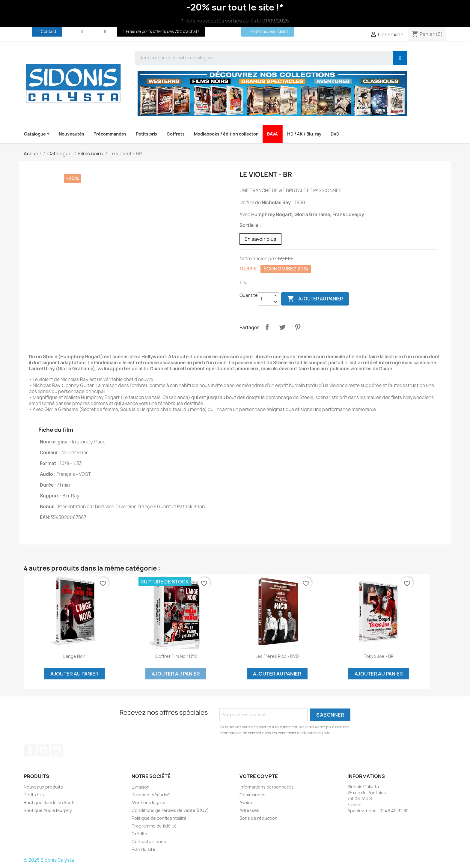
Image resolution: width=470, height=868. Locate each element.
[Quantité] (265, 299)
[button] (47, 32)
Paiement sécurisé (151, 795)
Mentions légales (149, 802)
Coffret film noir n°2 (176, 656)
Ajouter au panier (315, 299)
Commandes (253, 795)
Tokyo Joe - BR (379, 656)
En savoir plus (260, 239)
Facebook (30, 750)
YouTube (43, 750)
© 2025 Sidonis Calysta (49, 860)
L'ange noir (74, 656)
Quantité (249, 295)
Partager (267, 327)
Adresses (249, 810)
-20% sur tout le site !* (235, 7)
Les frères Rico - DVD (277, 656)
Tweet (282, 327)
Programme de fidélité (154, 826)
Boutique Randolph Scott (49, 802)
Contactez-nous (149, 841)
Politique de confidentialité (159, 818)
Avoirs (246, 802)
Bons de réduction (259, 818)
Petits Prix (34, 795)
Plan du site (143, 849)
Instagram (57, 750)
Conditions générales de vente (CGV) (170, 810)
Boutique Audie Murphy (48, 810)
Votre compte (259, 776)
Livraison (141, 787)
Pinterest (298, 327)
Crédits (139, 834)
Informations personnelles (267, 787)
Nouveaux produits (43, 787)
